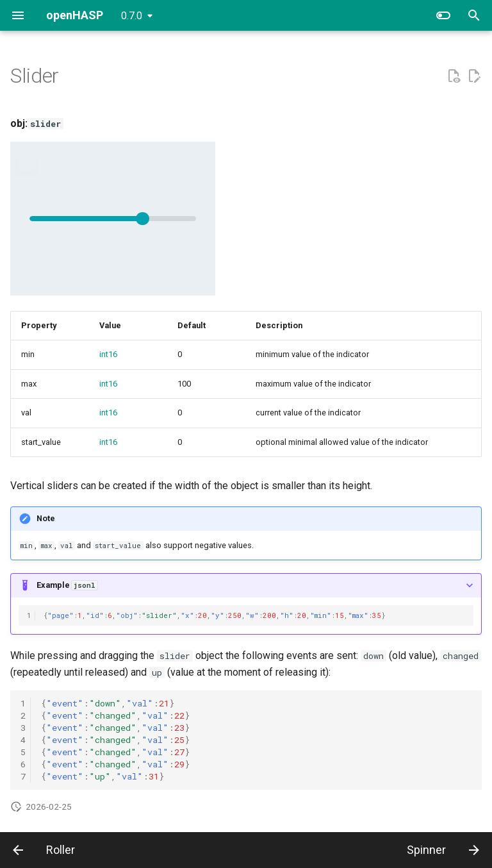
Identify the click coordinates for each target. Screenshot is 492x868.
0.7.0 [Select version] (132, 16)
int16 (108, 354)
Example (67, 585)
